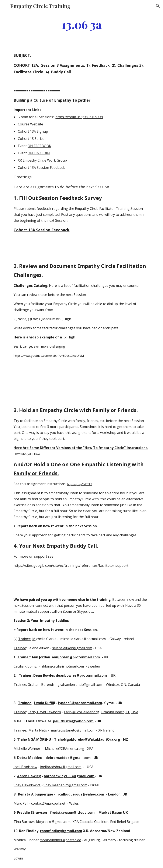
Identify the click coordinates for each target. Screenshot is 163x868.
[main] (81, 24)
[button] (5, 6)
